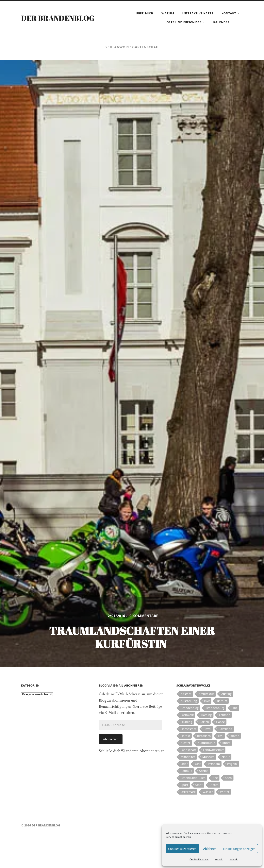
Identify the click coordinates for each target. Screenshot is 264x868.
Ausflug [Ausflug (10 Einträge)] (226, 694)
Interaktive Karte (198, 13)
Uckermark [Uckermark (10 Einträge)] (188, 792)
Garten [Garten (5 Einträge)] (204, 722)
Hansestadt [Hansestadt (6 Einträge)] (189, 729)
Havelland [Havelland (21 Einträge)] (225, 729)
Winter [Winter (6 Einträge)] (225, 792)
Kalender (221, 22)
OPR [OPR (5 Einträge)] (198, 764)
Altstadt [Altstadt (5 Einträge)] (186, 694)
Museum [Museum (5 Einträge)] (208, 757)
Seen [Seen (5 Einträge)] (228, 778)
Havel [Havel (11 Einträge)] (207, 729)
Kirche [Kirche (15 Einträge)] (235, 736)
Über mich (144, 13)
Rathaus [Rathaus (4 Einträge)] (186, 771)
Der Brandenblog (58, 18)
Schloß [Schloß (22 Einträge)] (204, 771)
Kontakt (219, 859)
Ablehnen (210, 849)
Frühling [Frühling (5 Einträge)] (186, 722)
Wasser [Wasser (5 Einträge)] (208, 792)
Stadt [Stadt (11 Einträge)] (199, 785)
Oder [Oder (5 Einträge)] (184, 764)
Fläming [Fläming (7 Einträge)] (206, 715)
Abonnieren (111, 739)
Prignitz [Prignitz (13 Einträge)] (232, 764)
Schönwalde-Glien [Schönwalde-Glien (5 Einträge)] (193, 778)
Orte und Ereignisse (184, 22)
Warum (168, 13)
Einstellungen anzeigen (239, 849)
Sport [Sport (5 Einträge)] (184, 785)
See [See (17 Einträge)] (215, 778)
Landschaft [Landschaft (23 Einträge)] (188, 750)
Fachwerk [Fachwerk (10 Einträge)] (187, 715)
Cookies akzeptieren (182, 849)
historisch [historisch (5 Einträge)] (204, 736)
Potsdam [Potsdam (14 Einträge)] (214, 764)
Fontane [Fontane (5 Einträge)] (225, 715)
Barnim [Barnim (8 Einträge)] (222, 701)
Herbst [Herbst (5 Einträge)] (185, 736)
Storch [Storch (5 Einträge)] (214, 785)
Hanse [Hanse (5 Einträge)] (220, 722)
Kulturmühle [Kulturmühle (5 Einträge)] (206, 743)
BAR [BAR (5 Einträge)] (207, 701)
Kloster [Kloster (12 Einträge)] (186, 743)
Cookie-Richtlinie (199, 859)
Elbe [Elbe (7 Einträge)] (235, 708)
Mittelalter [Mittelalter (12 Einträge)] (188, 757)
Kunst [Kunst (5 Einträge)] (226, 743)
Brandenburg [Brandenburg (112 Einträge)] (215, 708)
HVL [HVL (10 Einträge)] (221, 736)
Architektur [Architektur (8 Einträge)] (206, 694)
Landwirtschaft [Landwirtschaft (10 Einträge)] (213, 750)
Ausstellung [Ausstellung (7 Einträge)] (189, 701)
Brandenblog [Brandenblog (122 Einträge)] (190, 708)
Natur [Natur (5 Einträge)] (226, 757)
